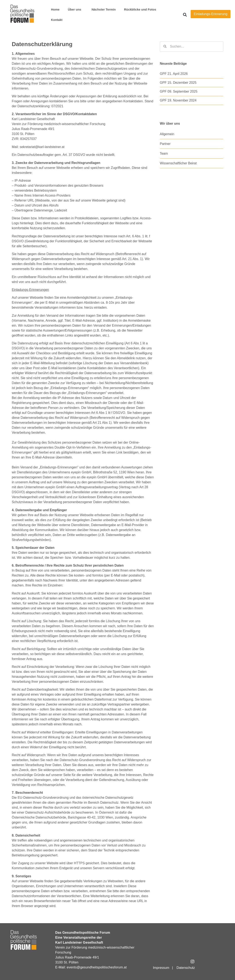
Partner (165, 144)
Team (164, 153)
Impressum (161, 968)
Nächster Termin (104, 9)
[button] (185, 15)
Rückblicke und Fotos (140, 9)
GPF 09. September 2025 (179, 91)
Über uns (76, 10)
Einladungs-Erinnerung (211, 14)
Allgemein (167, 134)
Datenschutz (186, 968)
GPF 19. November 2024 (178, 100)
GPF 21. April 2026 (174, 74)
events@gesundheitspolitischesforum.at (97, 967)
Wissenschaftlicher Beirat (178, 163)
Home (55, 9)
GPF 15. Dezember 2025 (178, 83)
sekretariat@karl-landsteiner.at (42, 147)
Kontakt (57, 20)
